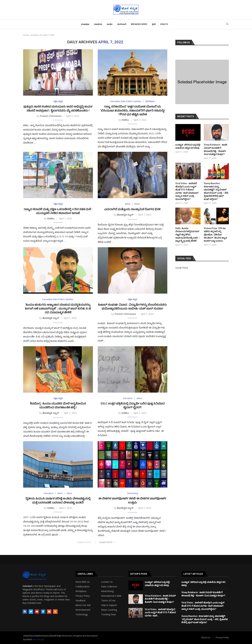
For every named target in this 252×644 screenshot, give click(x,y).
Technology (82, 614)
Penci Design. (38, 640)
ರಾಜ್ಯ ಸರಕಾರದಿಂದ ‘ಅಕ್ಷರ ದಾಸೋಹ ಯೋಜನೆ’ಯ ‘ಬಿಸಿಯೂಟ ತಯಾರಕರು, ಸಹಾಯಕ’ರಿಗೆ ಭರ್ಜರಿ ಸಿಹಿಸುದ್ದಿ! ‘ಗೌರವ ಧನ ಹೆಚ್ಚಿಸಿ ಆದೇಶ (133, 110)
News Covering (109, 610)
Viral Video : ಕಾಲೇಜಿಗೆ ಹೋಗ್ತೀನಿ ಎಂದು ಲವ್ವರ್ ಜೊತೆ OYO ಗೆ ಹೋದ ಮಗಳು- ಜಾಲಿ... (160, 612)
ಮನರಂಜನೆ (122, 24)
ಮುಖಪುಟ (85, 24)
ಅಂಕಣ (110, 24)
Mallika (125, 120)
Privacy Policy (83, 596)
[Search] (227, 24)
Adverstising (107, 591)
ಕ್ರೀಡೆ (154, 24)
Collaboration (83, 587)
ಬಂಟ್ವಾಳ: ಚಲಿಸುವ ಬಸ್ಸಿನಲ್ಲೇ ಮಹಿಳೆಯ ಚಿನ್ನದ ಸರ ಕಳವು (188, 146)
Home (26, 35)
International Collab (111, 596)
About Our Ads (83, 605)
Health (164, 24)
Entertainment (83, 610)
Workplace (81, 591)
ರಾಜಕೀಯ (98, 24)
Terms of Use (108, 601)
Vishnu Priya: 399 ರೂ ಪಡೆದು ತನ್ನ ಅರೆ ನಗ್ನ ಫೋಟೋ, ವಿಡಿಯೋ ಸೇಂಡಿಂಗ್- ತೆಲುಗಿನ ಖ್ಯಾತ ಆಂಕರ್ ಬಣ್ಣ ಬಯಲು (215, 234)
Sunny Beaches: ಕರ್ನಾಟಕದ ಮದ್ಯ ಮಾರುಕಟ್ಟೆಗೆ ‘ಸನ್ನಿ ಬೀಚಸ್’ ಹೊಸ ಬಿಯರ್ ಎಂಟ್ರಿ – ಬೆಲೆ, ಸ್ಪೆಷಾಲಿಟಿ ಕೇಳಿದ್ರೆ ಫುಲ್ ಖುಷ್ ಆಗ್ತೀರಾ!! (216, 191)
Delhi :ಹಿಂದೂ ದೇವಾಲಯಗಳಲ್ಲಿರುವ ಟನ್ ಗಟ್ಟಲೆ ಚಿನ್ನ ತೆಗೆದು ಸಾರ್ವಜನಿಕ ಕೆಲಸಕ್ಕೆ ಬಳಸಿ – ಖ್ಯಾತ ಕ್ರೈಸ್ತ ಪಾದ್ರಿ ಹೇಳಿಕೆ (188, 234)
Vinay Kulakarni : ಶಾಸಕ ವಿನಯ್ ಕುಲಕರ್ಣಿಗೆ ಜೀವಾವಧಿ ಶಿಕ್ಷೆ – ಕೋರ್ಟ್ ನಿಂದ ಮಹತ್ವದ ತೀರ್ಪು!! (215, 149)
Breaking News (139, 24)
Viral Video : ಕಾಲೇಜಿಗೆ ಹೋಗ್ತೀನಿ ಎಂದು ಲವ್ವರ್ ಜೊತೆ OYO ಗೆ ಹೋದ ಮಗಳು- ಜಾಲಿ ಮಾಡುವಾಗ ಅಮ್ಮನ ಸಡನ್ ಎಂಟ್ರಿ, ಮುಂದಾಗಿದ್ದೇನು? (187, 191)
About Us (206, 638)
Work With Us (83, 582)
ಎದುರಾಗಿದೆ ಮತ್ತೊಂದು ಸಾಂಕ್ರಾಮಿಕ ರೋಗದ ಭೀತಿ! (132, 209)
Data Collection (109, 587)
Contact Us (107, 582)
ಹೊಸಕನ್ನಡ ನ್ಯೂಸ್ (125, 215)
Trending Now (108, 614)
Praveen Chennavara (51, 116)
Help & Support (109, 605)
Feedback (81, 601)
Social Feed (182, 267)
